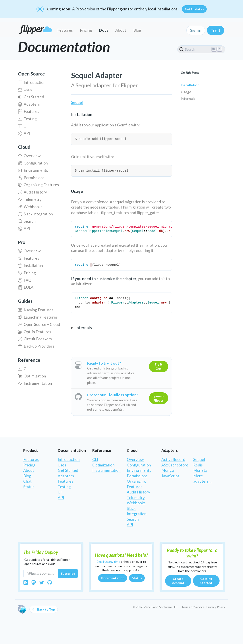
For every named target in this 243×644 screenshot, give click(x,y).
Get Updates (194, 9)
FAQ (25, 280)
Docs (104, 30)
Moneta (200, 470)
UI (23, 126)
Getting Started (206, 581)
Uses (25, 90)
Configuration (33, 163)
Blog (137, 30)
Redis (198, 465)
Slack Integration (35, 214)
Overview (29, 156)
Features (65, 30)
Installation (30, 266)
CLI (24, 369)
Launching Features (38, 317)
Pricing (86, 30)
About (121, 30)
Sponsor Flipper (159, 398)
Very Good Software (158, 607)
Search (27, 221)
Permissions (31, 178)
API (24, 133)
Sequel (77, 102)
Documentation (113, 578)
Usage (186, 92)
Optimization (32, 376)
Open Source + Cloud (39, 324)
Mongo (168, 470)
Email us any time (108, 562)
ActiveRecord (173, 459)
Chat (27, 481)
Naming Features (36, 310)
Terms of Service (193, 607)
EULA (26, 287)
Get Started (31, 97)
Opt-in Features (35, 332)
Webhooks (30, 207)
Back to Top (44, 609)
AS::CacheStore (175, 465)
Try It (216, 30)
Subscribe (68, 573)
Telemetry (30, 199)
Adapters (29, 104)
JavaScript (170, 476)
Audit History (32, 192)
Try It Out (158, 366)
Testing (27, 119)
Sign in (196, 30)
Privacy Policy (216, 607)
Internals (188, 98)
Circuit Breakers (35, 339)
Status (29, 487)
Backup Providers (36, 346)
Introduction (32, 82)
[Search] (201, 49)
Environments (33, 170)
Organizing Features (38, 185)
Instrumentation (35, 383)
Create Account (178, 581)
